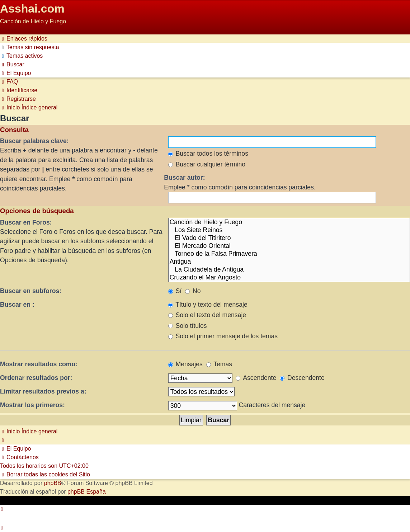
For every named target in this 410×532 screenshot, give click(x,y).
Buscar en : (17, 305)
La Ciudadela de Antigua (289, 270)
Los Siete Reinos (289, 230)
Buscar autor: (184, 178)
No (193, 291)
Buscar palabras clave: (34, 141)
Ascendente (256, 378)
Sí (175, 291)
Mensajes (185, 364)
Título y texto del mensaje (208, 305)
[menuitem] (30, 47)
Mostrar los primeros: (32, 405)
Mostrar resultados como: (39, 364)
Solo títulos (188, 326)
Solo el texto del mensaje (207, 315)
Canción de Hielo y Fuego (289, 222)
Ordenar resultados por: (36, 378)
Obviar (8, 30)
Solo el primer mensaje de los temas (223, 336)
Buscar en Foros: (26, 222)
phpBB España (87, 492)
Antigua (289, 262)
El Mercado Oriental (289, 246)
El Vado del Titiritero (289, 238)
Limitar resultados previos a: (43, 391)
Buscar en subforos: (31, 291)
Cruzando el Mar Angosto (289, 278)
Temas (219, 364)
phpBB (53, 483)
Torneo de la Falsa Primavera (289, 254)
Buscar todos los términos (208, 154)
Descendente (302, 378)
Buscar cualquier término (207, 164)
